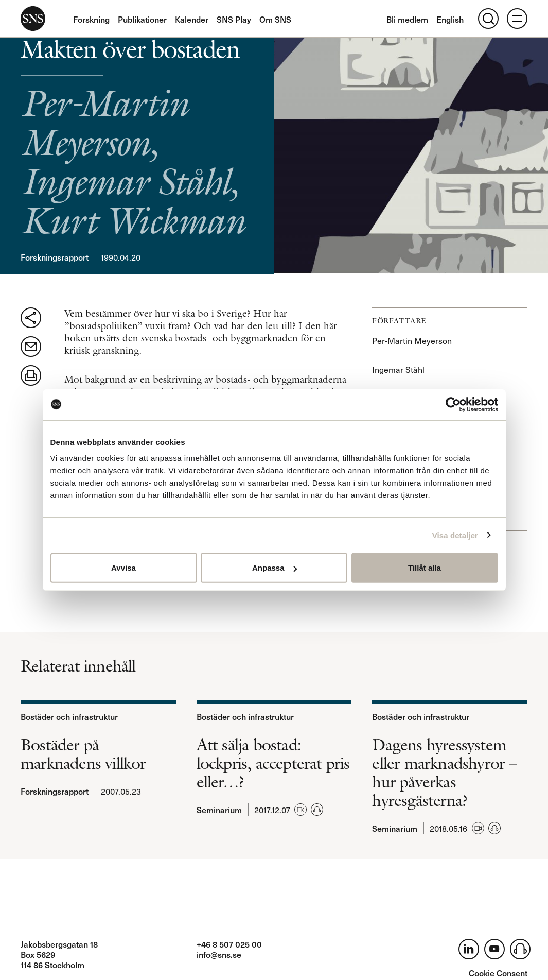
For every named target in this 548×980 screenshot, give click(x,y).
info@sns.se (219, 954)
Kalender (192, 19)
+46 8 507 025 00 (229, 944)
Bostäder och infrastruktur (69, 716)
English (450, 19)
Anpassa (275, 568)
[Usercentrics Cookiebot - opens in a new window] (453, 404)
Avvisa (123, 568)
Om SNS (275, 19)
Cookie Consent (498, 973)
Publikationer (142, 19)
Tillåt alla (425, 568)
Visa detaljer (455, 535)
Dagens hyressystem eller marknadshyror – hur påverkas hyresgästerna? (444, 772)
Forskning (91, 19)
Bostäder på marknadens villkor (83, 754)
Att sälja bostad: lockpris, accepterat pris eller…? (273, 763)
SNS (33, 19)
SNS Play (234, 19)
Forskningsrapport (55, 257)
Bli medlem (407, 19)
